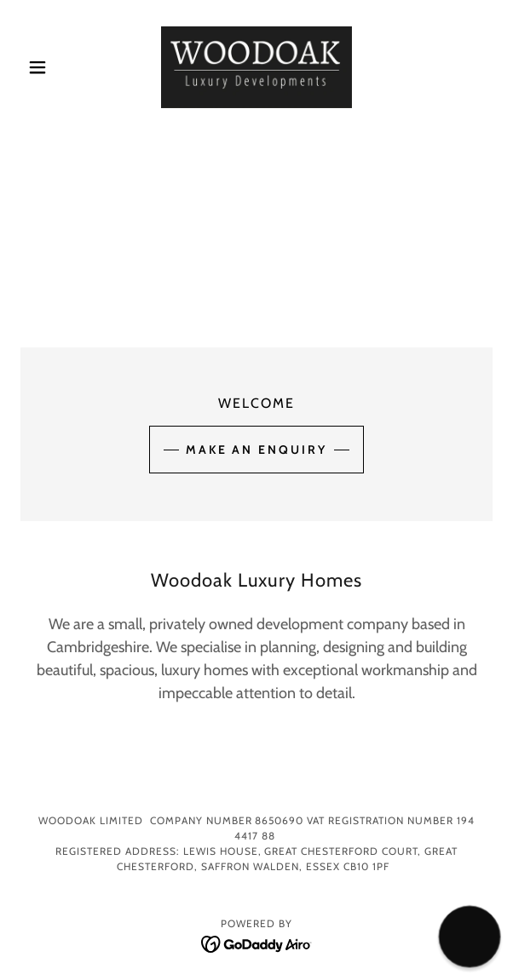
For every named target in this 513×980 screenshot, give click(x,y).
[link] (256, 67)
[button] (56, 67)
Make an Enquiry (257, 450)
